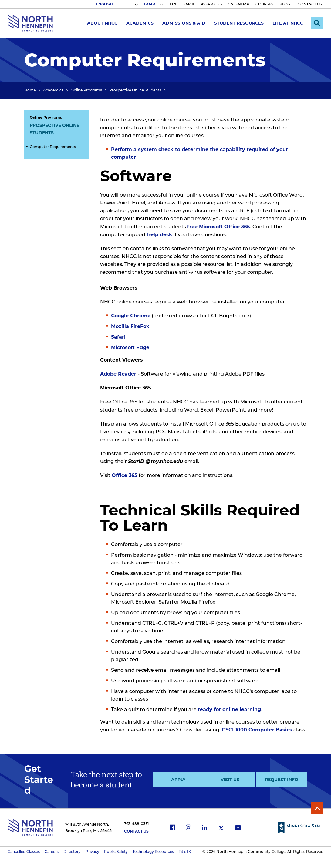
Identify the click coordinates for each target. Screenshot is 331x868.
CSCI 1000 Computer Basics (257, 730)
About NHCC (101, 23)
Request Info (282, 780)
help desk (160, 235)
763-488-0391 (136, 824)
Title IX (185, 851)
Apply (178, 780)
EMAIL (189, 4)
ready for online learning (229, 709)
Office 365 (125, 475)
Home (30, 90)
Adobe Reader (119, 374)
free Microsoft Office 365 (219, 227)
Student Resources (238, 23)
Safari (118, 337)
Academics (139, 23)
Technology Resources (153, 851)
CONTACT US (310, 4)
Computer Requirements (53, 147)
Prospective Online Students (135, 90)
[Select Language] (117, 4)
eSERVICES (211, 4)
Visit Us (230, 780)
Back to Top (317, 808)
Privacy (92, 851)
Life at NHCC (287, 23)
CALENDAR (239, 4)
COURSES (264, 4)
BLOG (285, 4)
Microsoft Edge (130, 348)
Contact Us (136, 831)
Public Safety (116, 851)
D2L (174, 4)
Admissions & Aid (183, 23)
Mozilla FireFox (130, 326)
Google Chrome (131, 316)
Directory (72, 851)
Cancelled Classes (24, 851)
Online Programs (86, 90)
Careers (52, 851)
